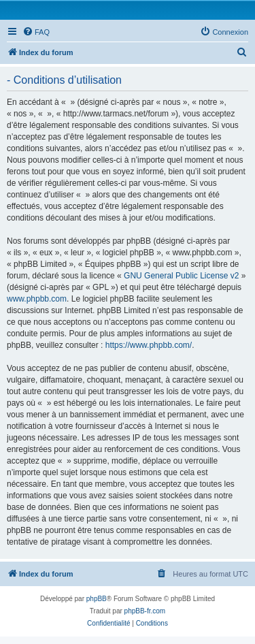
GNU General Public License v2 (181, 276)
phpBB (97, 599)
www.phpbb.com (37, 299)
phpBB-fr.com (145, 611)
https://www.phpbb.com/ (149, 345)
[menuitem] (36, 32)
